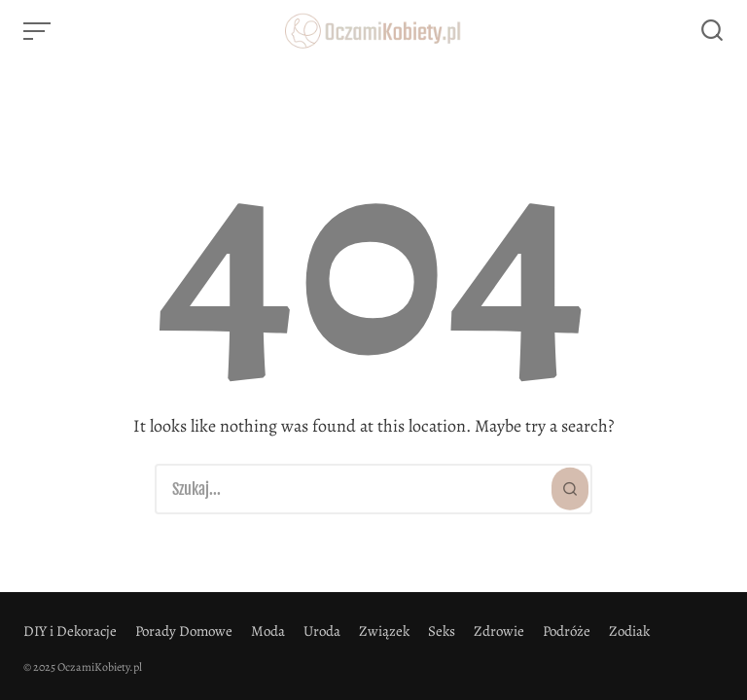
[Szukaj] (570, 490)
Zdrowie (499, 631)
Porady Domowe (184, 631)
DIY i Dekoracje (70, 631)
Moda (268, 631)
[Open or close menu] (39, 31)
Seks (442, 631)
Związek (384, 631)
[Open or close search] (712, 31)
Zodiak (629, 631)
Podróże (567, 631)
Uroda (322, 631)
